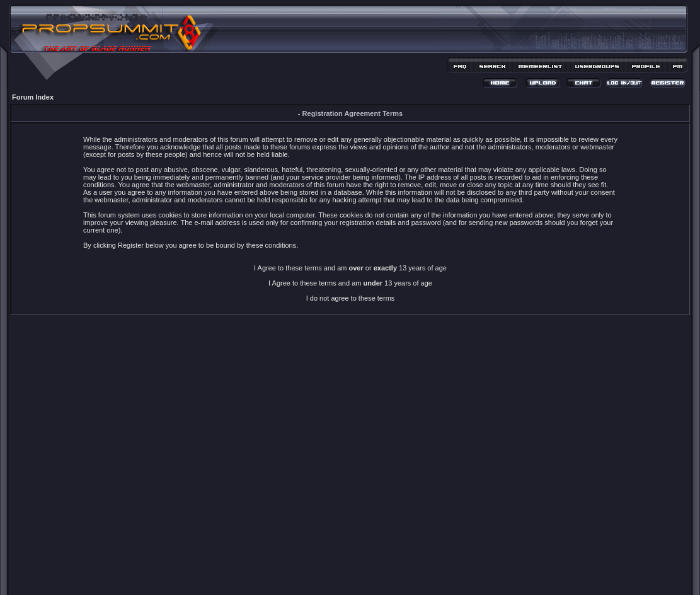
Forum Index (33, 97)
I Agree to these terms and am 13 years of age (350, 283)
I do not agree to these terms (351, 298)
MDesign (395, 575)
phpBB (328, 568)
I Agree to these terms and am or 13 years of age (350, 268)
